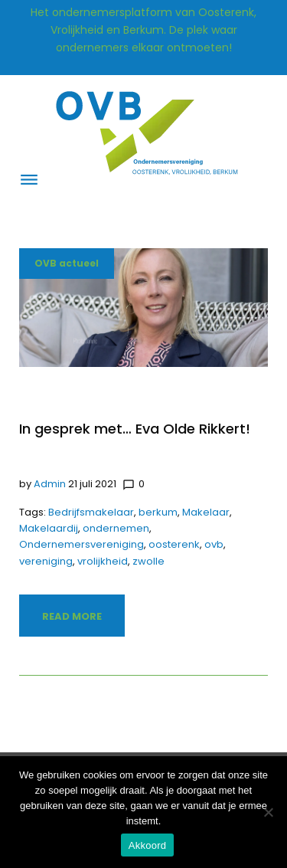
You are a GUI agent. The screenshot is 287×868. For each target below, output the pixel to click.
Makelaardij (49, 528)
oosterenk (174, 544)
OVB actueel (67, 263)
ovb (214, 544)
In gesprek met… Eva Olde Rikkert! (135, 429)
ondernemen (116, 528)
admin (50, 484)
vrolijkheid (103, 561)
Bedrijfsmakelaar (91, 512)
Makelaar (206, 512)
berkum (158, 512)
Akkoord (147, 845)
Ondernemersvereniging (82, 544)
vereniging (46, 561)
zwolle (148, 561)
